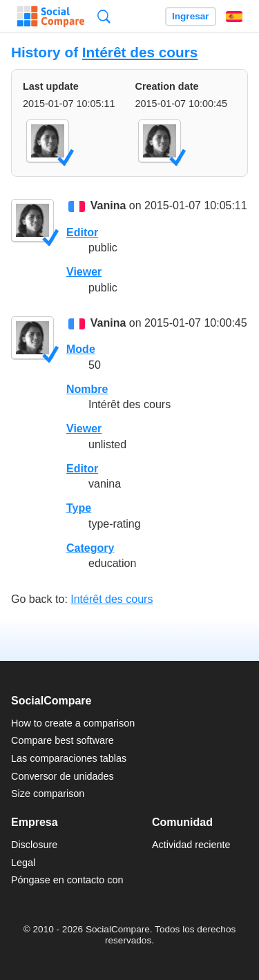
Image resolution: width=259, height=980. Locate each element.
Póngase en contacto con (67, 880)
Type (79, 508)
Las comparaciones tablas (69, 758)
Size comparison (48, 794)
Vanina (108, 206)
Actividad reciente (191, 845)
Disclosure (34, 845)
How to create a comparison (73, 723)
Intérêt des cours (140, 52)
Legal (23, 863)
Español (234, 17)
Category (90, 548)
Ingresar (191, 16)
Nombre (87, 389)
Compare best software (63, 740)
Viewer (84, 272)
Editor (82, 232)
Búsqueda (104, 16)
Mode (81, 349)
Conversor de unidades (63, 776)
